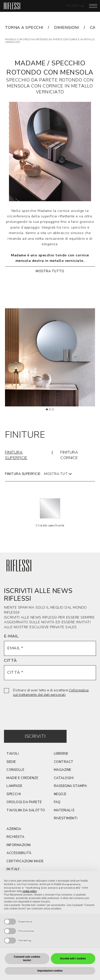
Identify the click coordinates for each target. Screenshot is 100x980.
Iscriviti (35, 736)
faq (57, 802)
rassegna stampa (70, 786)
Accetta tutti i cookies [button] (73, 959)
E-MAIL (11, 636)
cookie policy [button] (30, 891)
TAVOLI (13, 754)
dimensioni (66, 28)
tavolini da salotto (26, 810)
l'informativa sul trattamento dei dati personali (51, 693)
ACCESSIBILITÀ (19, 853)
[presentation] (42, 710)
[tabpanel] (50, 357)
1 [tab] (49, 411)
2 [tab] (52, 411)
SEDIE (11, 762)
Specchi (14, 794)
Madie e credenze (22, 778)
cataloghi (64, 778)
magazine (63, 770)
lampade (14, 786)
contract (64, 762)
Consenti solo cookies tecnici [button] (27, 959)
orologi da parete (24, 802)
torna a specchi (24, 28)
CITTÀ (10, 661)
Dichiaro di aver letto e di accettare (51, 693)
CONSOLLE (15, 770)
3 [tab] (55, 411)
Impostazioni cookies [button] (50, 971)
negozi (60, 794)
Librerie (61, 754)
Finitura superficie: (23, 474)
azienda (14, 829)
